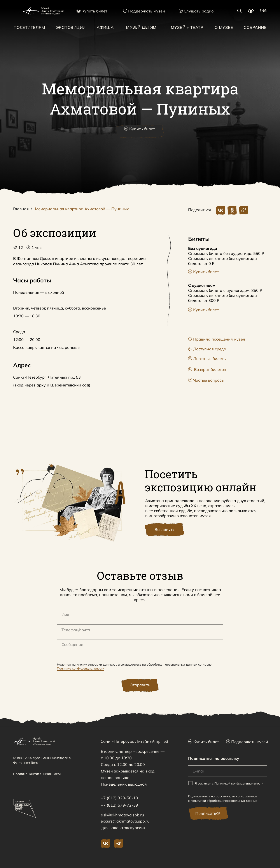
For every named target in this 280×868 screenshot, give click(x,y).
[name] (140, 614)
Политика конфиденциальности (37, 774)
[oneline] (140, 630)
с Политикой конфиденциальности (238, 783)
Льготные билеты (207, 359)
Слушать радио (196, 11)
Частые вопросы (206, 380)
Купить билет (92, 11)
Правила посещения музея (217, 339)
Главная (21, 209)
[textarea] (140, 649)
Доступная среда (207, 349)
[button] (140, 131)
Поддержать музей (144, 11)
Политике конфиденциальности (80, 668)
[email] (227, 771)
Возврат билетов (207, 370)
